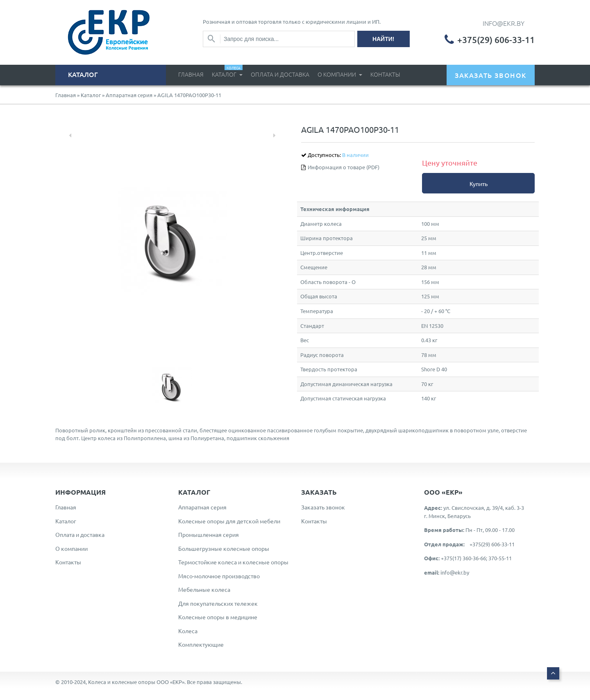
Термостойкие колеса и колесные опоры (233, 562)
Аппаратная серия (129, 95)
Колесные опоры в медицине (218, 617)
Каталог (227, 72)
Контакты (385, 74)
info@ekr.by (455, 572)
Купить (479, 184)
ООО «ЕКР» (170, 682)
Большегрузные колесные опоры (224, 548)
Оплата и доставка (280, 74)
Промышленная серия (209, 534)
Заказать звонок (323, 507)
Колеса (188, 631)
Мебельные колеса (204, 589)
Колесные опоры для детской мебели (229, 521)
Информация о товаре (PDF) (344, 167)
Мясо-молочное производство (219, 576)
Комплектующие (201, 644)
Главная (191, 74)
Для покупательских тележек (218, 603)
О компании (337, 74)
